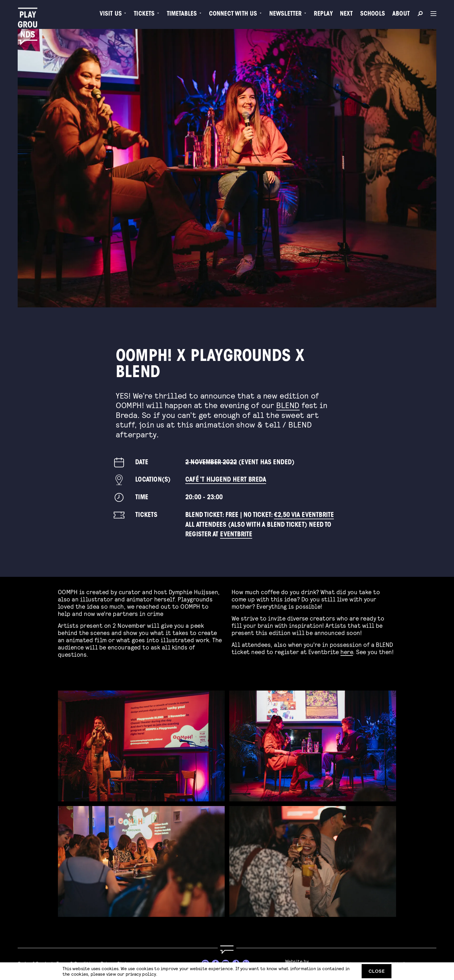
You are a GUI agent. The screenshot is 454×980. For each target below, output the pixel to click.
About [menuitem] (401, 14)
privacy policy (141, 974)
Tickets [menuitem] (144, 14)
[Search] (420, 14)
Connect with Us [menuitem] (233, 14)
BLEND (288, 405)
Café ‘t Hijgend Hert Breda (226, 480)
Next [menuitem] (346, 14)
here (347, 650)
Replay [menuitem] (323, 14)
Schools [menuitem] (373, 14)
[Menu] (431, 14)
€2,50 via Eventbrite (304, 515)
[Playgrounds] (30, 17)
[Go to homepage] (227, 950)
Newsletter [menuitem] (286, 14)
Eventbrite (236, 535)
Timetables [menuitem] (182, 14)
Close (377, 971)
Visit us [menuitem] (111, 14)
